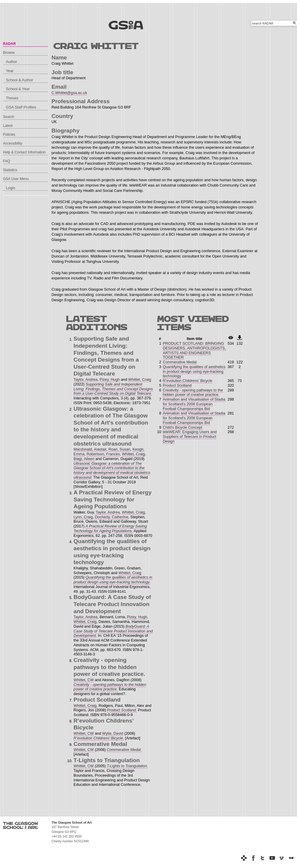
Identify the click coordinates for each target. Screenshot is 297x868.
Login (11, 188)
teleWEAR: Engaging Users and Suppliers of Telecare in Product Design (190, 437)
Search (9, 117)
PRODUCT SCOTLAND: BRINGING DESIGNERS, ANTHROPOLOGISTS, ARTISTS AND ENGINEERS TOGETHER (194, 350)
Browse (9, 53)
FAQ (7, 161)
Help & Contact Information (24, 152)
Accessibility (13, 143)
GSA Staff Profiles (21, 107)
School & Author (20, 80)
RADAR (9, 44)
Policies (9, 135)
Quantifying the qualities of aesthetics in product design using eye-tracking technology (194, 371)
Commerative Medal (180, 362)
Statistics (10, 170)
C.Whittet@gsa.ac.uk (69, 93)
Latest (8, 126)
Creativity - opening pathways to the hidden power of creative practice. (193, 392)
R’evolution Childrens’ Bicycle (187, 381)
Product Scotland (177, 385)
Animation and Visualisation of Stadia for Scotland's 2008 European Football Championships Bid (194, 404)
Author (12, 62)
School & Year (18, 89)
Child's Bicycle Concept (182, 427)
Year (10, 71)
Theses (12, 98)
